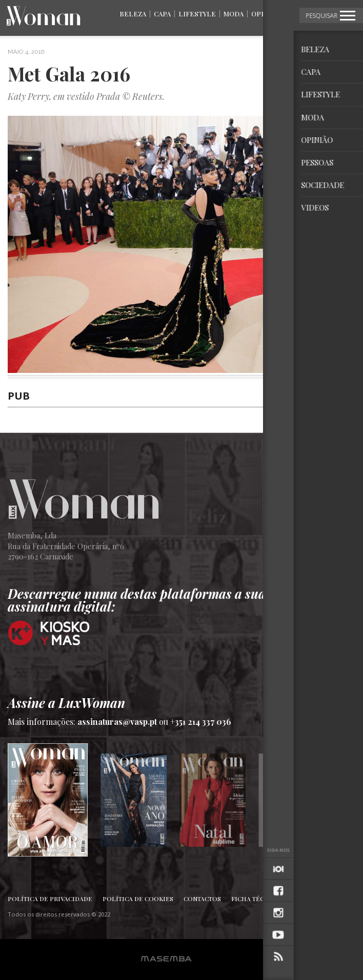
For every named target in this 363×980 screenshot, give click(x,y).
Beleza (133, 14)
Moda (234, 14)
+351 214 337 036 (201, 722)
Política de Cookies (138, 899)
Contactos (202, 899)
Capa (162, 14)
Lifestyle (197, 14)
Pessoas (303, 14)
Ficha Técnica (255, 899)
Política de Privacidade (50, 899)
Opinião (266, 14)
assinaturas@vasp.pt (117, 722)
